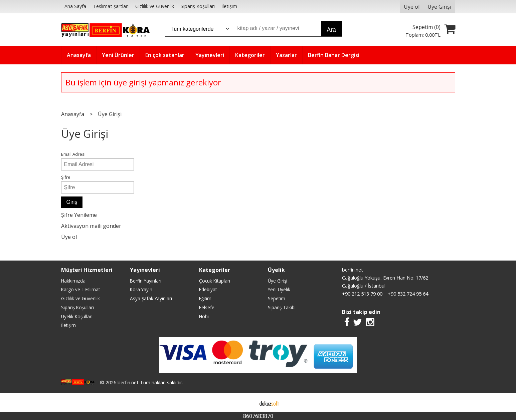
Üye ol (69, 237)
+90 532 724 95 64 (408, 294)
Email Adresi (73, 154)
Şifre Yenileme (79, 215)
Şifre (66, 177)
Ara (331, 30)
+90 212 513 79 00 (362, 294)
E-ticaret (247, 403)
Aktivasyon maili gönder (91, 226)
